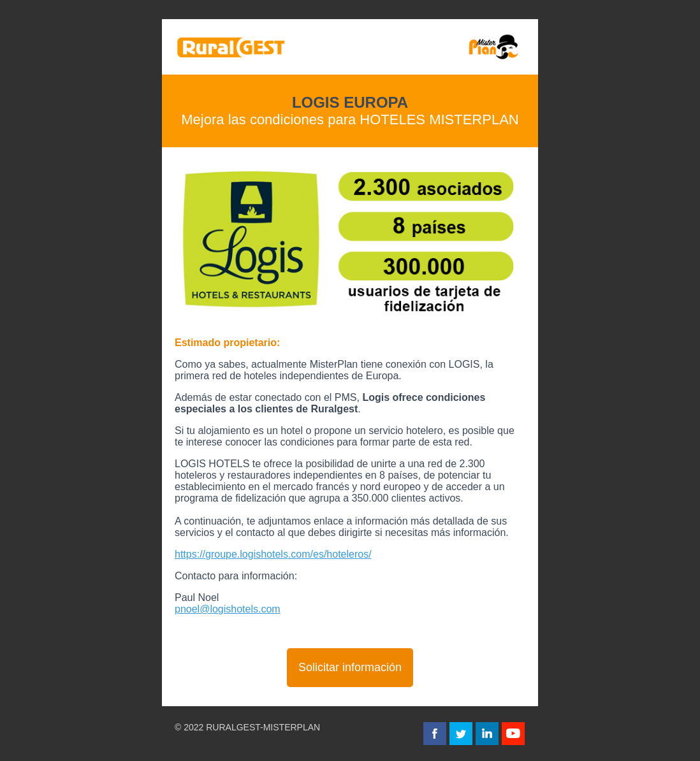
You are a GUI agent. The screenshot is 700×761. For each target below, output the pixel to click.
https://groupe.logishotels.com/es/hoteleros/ (273, 554)
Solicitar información (350, 667)
